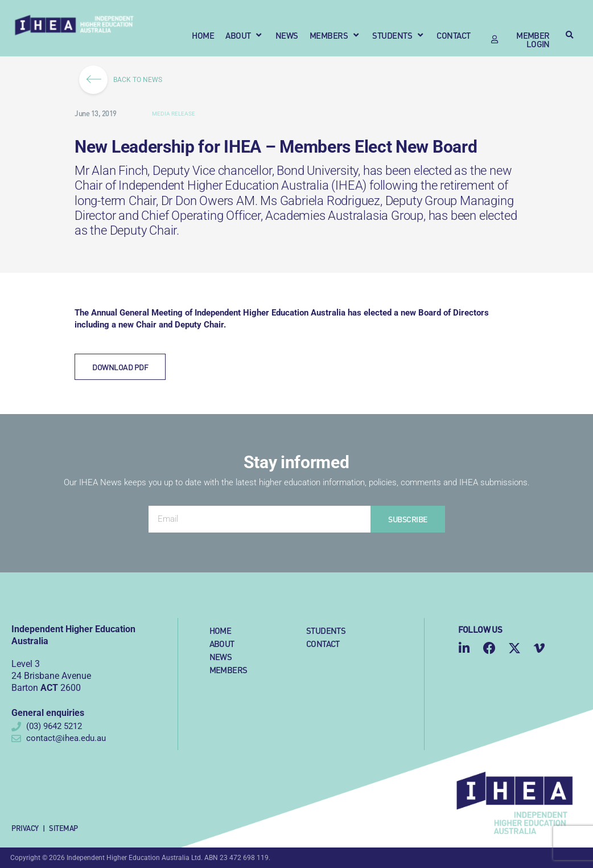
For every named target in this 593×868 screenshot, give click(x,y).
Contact (323, 643)
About (222, 643)
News (221, 656)
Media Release (174, 114)
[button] (245, 35)
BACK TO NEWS (124, 80)
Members (228, 670)
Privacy (25, 828)
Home (221, 630)
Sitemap (63, 828)
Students (326, 630)
